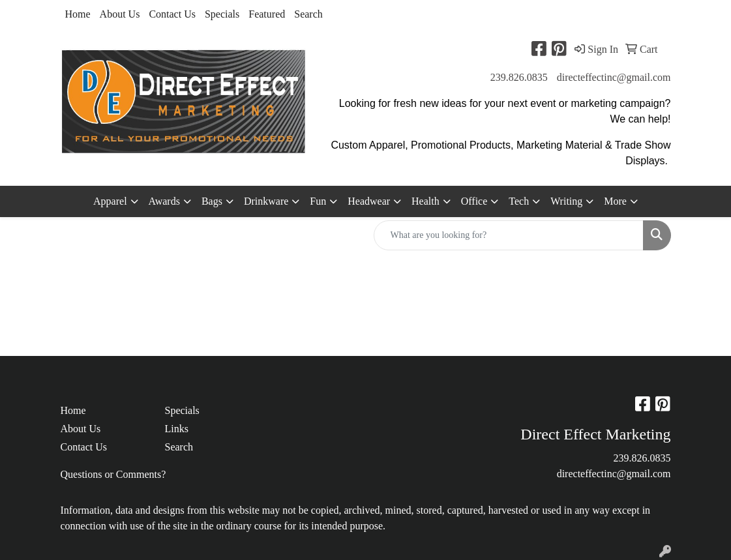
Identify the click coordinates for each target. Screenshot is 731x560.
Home (78, 14)
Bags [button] (212, 201)
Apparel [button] (110, 201)
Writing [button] (566, 201)
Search (308, 14)
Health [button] (425, 201)
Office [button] (474, 201)
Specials (222, 14)
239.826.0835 (519, 77)
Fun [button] (318, 201)
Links (176, 429)
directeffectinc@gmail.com (614, 77)
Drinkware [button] (266, 201)
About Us (120, 14)
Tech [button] (519, 201)
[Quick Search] (509, 235)
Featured (267, 14)
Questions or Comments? (113, 474)
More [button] (615, 201)
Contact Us (172, 14)
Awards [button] (164, 201)
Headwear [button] (369, 201)
